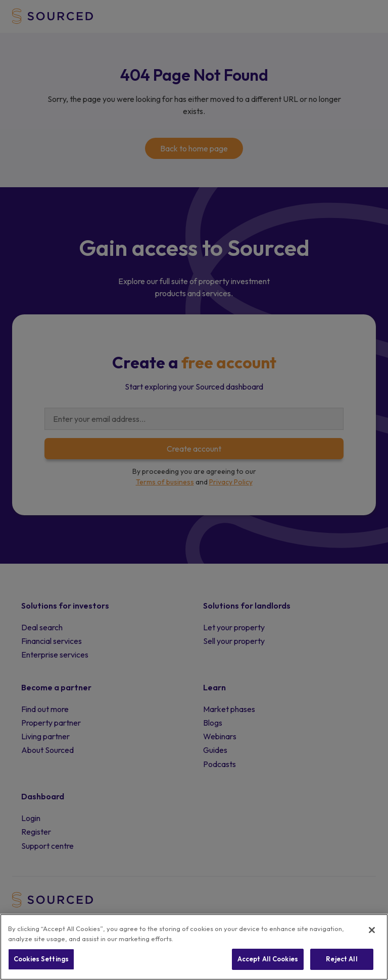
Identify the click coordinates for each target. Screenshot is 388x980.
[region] (194, 947)
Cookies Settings (41, 959)
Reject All (342, 959)
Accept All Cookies (268, 959)
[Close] (372, 930)
